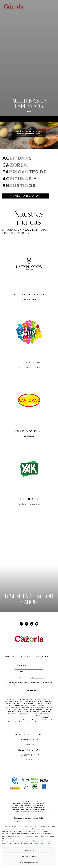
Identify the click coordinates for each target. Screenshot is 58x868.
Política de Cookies (43, 843)
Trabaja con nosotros (29, 734)
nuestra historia (26, 196)
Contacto (29, 745)
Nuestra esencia (29, 755)
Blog (29, 760)
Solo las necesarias (29, 856)
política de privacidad (37, 678)
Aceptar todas (29, 850)
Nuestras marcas (29, 750)
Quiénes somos (29, 739)
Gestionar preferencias (29, 863)
